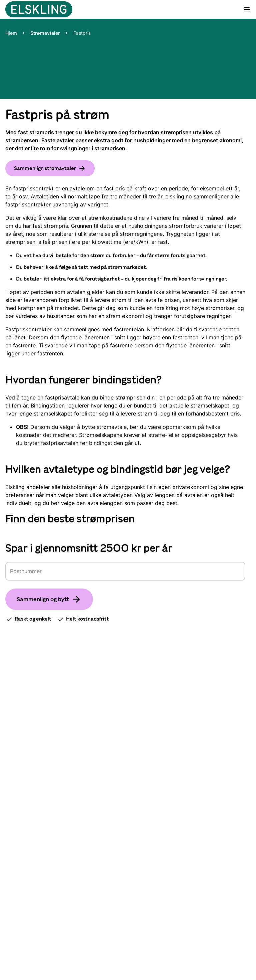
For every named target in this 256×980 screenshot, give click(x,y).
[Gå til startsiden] (39, 9)
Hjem (11, 33)
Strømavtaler (45, 33)
